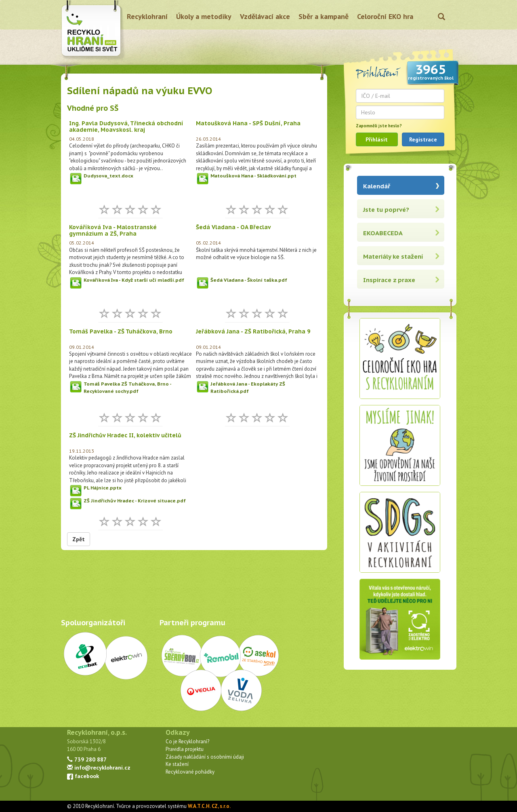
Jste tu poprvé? (386, 210)
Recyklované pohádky (190, 772)
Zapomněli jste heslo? (379, 126)
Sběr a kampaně (324, 16)
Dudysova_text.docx (108, 176)
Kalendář (377, 186)
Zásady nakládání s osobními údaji (205, 757)
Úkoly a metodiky (204, 16)
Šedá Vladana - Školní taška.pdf (249, 280)
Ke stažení (177, 764)
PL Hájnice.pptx (103, 488)
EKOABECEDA (383, 233)
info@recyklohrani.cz (99, 767)
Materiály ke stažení (393, 256)
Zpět (79, 539)
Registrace (423, 139)
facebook (83, 776)
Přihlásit (377, 139)
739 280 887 (87, 759)
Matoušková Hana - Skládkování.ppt (253, 176)
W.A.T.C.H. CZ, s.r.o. (209, 806)
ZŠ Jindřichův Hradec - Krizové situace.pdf (135, 501)
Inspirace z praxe (389, 280)
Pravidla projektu (185, 749)
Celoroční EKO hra (385, 16)
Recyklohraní (147, 16)
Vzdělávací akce (265, 16)
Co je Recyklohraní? (187, 741)
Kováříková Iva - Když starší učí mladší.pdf (134, 280)
